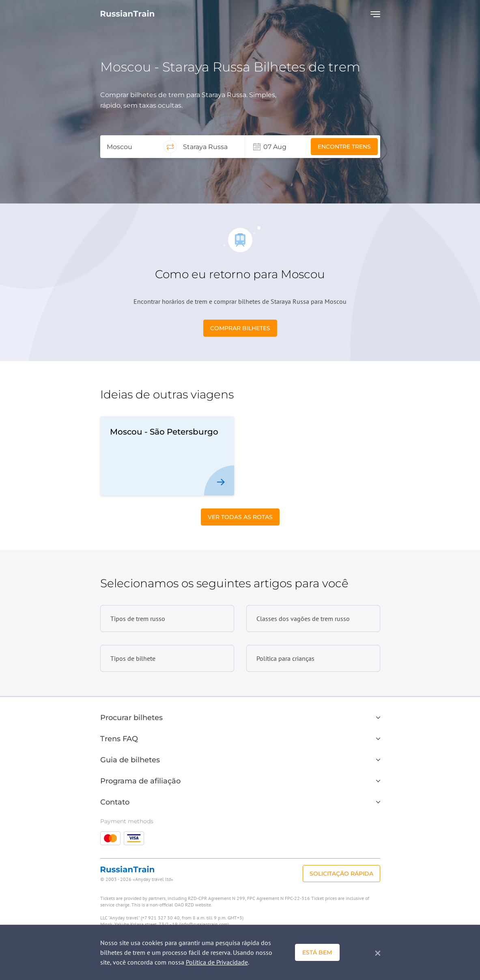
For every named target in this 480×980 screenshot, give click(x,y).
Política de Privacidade (217, 962)
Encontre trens (344, 147)
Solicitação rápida (341, 874)
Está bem (317, 952)
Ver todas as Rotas (240, 517)
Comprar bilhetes (240, 328)
